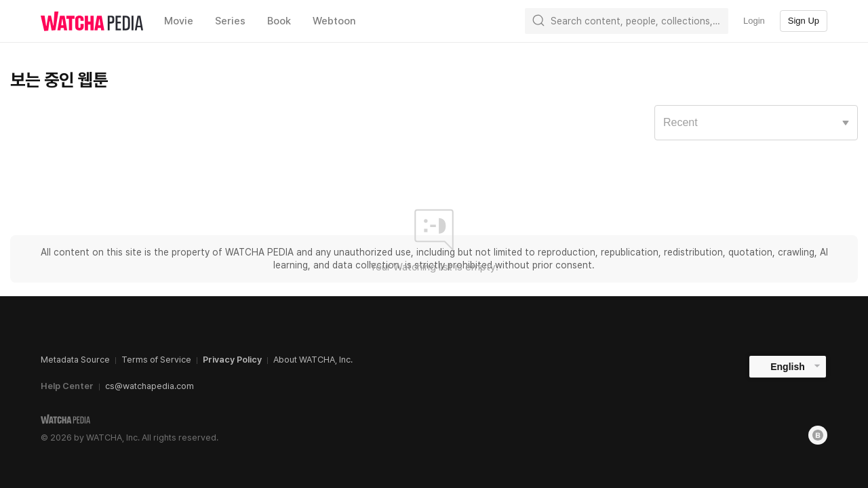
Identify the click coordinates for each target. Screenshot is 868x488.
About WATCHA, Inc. (313, 360)
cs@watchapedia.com (150, 386)
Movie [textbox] (179, 21)
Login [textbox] (754, 21)
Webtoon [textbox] (334, 21)
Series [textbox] (230, 21)
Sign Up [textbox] (804, 21)
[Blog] (818, 435)
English (788, 367)
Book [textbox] (279, 21)
